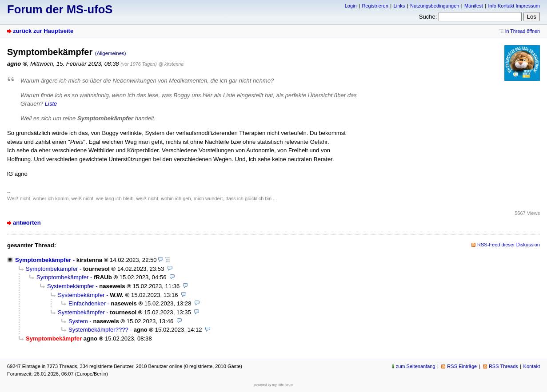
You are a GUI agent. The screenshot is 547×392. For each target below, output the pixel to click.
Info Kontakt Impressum (514, 6)
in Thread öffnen (523, 31)
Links (399, 6)
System (78, 321)
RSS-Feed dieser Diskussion (509, 245)
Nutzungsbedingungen (435, 6)
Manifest (474, 6)
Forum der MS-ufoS (60, 9)
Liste (51, 104)
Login (351, 6)
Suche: (428, 17)
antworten (27, 223)
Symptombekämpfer (43, 260)
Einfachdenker (87, 303)
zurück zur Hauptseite (43, 31)
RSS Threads (503, 366)
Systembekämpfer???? (98, 330)
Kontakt (532, 366)
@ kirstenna (171, 64)
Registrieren (375, 6)
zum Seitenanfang (416, 366)
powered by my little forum (273, 385)
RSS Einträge (462, 366)
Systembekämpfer (71, 286)
